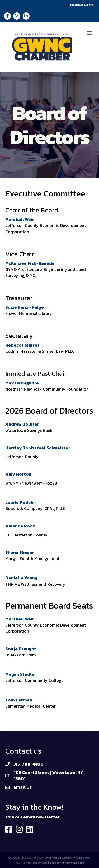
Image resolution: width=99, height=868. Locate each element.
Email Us (23, 787)
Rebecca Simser (22, 345)
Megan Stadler (21, 674)
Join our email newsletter (32, 817)
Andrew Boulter (22, 424)
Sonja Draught (21, 649)
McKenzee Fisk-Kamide (30, 263)
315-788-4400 (29, 764)
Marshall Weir (20, 219)
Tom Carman (19, 700)
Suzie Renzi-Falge (25, 307)
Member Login (82, 5)
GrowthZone (73, 863)
